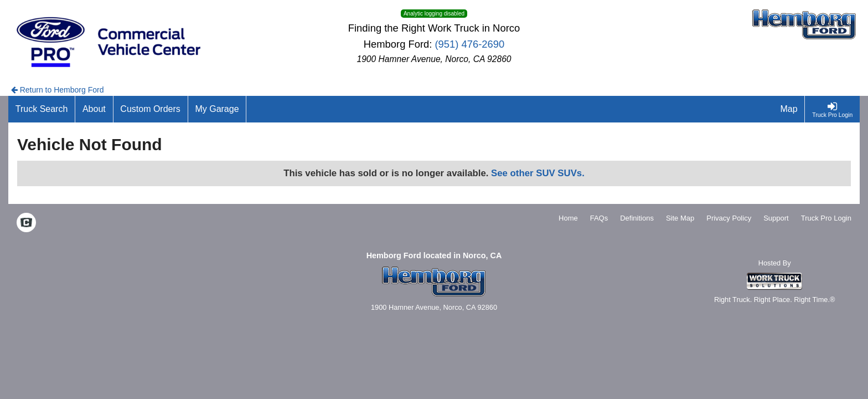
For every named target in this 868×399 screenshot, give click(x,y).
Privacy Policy (729, 218)
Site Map (680, 218)
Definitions (637, 218)
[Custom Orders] (151, 109)
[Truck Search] (42, 109)
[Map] (789, 109)
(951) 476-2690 (470, 44)
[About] (94, 109)
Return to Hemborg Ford (58, 90)
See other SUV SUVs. (538, 173)
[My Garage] (218, 109)
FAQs (599, 218)
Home (568, 218)
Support (776, 218)
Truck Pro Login (826, 218)
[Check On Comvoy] (26, 223)
